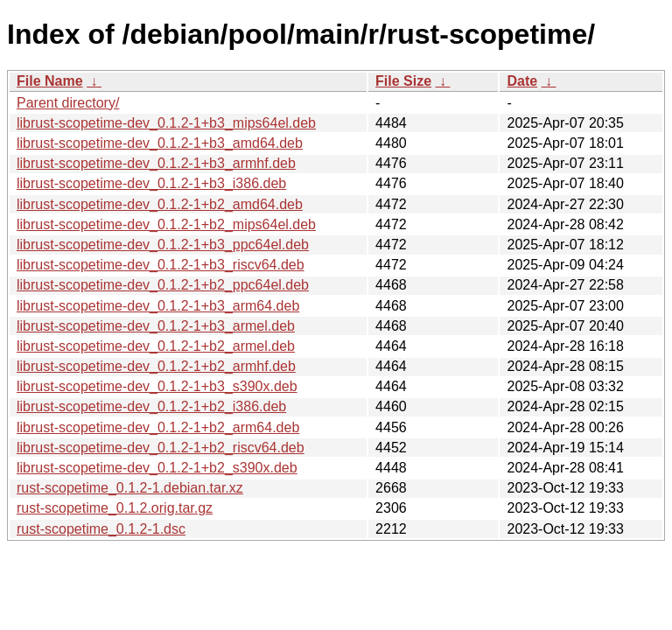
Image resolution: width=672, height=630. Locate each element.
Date (522, 81)
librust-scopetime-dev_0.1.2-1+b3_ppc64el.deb (163, 245)
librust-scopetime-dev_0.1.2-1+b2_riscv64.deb (161, 448)
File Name (50, 81)
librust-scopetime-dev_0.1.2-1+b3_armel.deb (156, 326)
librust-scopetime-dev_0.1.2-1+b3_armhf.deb (156, 163)
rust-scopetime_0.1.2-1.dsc (101, 529)
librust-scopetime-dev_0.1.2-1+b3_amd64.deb (160, 143)
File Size (403, 81)
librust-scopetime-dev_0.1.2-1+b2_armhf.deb (156, 366)
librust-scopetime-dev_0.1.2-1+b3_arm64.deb (158, 306)
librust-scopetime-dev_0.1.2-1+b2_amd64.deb (160, 204)
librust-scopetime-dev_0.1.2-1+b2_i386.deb (151, 406)
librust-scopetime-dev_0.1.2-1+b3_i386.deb (151, 183)
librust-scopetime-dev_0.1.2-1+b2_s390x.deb (157, 468)
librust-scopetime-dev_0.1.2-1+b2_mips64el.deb (166, 224)
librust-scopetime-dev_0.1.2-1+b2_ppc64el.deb (163, 285)
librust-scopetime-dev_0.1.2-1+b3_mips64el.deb (166, 123)
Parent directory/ (68, 103)
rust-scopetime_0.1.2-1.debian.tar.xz (130, 488)
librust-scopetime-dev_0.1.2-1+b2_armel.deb (156, 346)
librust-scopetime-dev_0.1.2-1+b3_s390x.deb (157, 386)
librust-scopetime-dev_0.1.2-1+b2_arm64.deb (158, 427)
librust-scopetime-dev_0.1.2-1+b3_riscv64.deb (161, 265)
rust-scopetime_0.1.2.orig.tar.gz (115, 508)
